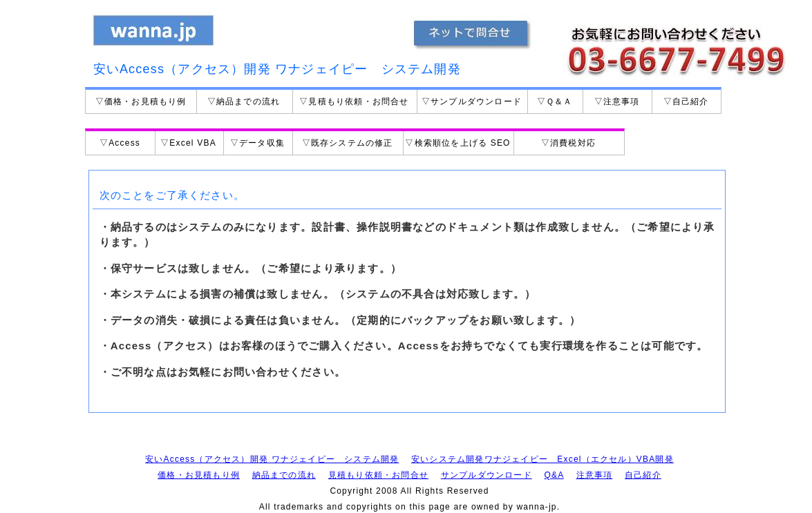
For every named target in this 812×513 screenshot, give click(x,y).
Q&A (554, 475)
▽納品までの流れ (244, 101)
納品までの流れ (284, 475)
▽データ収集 (257, 143)
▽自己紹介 (686, 101)
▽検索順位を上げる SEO (457, 143)
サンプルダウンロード (487, 475)
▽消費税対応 (568, 143)
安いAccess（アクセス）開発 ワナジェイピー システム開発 (272, 459)
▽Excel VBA (188, 143)
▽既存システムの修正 (348, 143)
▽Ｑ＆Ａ (555, 101)
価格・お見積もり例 (199, 475)
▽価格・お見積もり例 (141, 101)
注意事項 (595, 475)
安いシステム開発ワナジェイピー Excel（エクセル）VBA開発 (542, 459)
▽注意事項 (617, 101)
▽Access (120, 143)
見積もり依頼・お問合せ (378, 475)
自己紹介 (643, 475)
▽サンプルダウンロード (472, 101)
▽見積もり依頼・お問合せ (354, 101)
